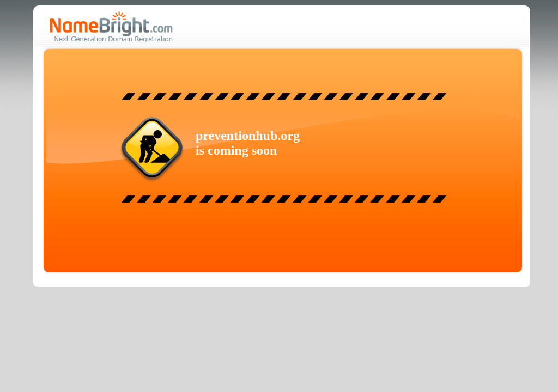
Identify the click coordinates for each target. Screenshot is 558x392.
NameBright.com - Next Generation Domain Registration (111, 27)
